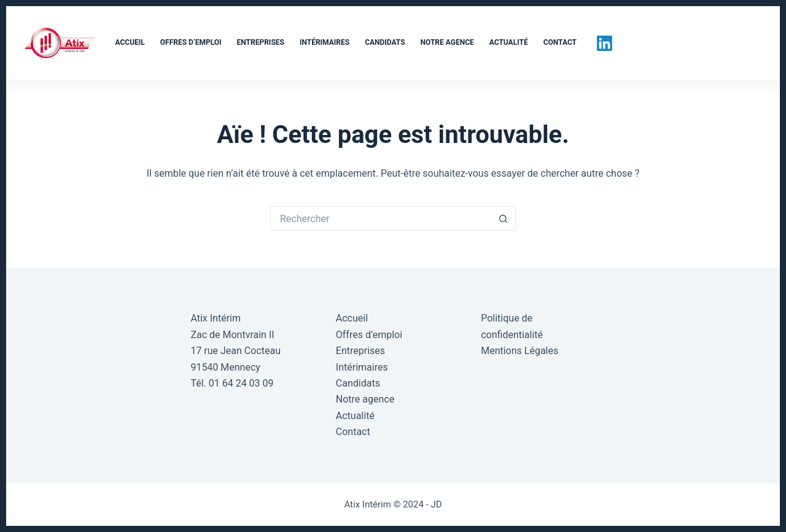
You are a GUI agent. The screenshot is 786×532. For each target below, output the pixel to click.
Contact (560, 42)
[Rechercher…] (381, 218)
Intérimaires (325, 42)
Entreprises (261, 42)
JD (436, 504)
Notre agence (447, 42)
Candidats (385, 42)
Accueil (130, 42)
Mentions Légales (519, 351)
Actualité (509, 42)
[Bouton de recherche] (504, 218)
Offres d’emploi (191, 42)
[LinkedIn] (605, 43)
